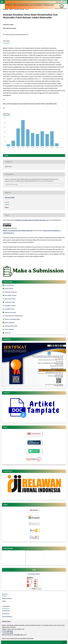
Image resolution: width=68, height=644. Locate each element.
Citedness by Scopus (10, 312)
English (4, 601)
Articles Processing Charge (12, 319)
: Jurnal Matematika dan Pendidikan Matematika (31, 220)
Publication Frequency (11, 292)
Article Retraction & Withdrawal (14, 316)
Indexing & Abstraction (11, 326)
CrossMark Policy (9, 309)
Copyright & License (10, 306)
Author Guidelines (10, 323)
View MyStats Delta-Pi (34, 574)
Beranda (6, 9)
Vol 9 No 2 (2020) (19, 9)
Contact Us (8, 333)
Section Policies (9, 289)
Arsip (11, 9)
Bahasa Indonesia (7, 599)
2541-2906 (10, 633)
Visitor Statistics (9, 329)
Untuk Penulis (6, 614)
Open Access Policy (10, 299)
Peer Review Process (11, 295)
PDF (7, 155)
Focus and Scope (9, 285)
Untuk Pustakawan (7, 617)
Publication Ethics (10, 302)
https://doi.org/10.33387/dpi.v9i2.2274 (17, 35)
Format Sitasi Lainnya (12, 184)
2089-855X (10, 631)
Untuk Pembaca (6, 611)
